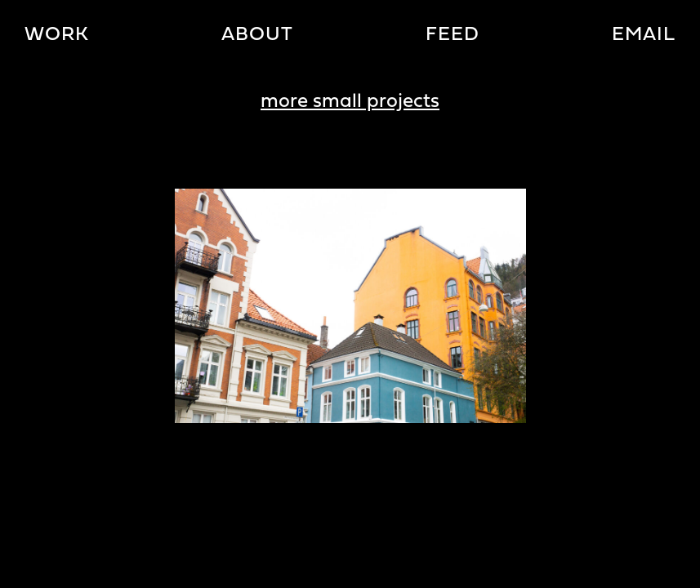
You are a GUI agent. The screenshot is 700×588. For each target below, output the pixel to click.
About (257, 35)
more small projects (350, 102)
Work (57, 35)
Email (644, 35)
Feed (453, 35)
